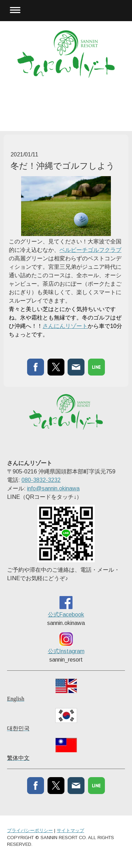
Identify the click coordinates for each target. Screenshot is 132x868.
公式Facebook (66, 615)
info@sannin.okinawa (53, 488)
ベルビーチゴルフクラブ (90, 250)
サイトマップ (70, 830)
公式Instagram (66, 651)
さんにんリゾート (65, 326)
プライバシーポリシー (30, 830)
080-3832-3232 (41, 480)
